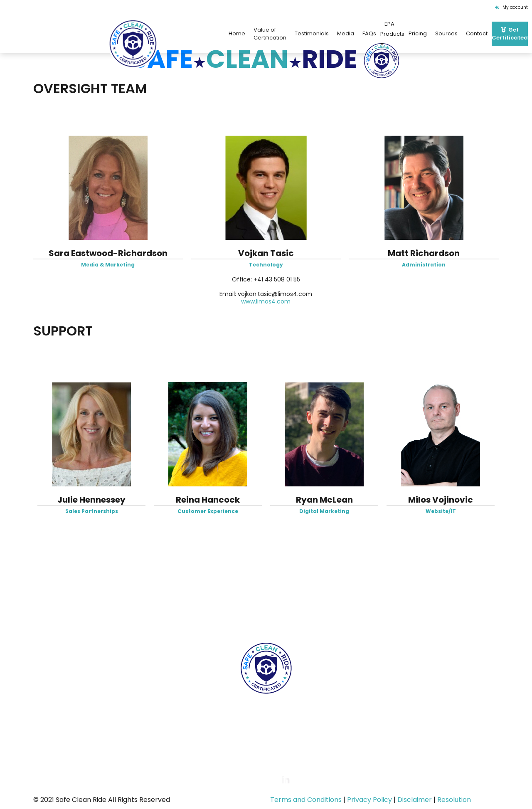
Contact (477, 33)
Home (55, 617)
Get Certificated (468, 617)
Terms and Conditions (306, 800)
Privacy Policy (369, 800)
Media (346, 33)
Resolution (454, 800)
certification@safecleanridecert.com (285, 740)
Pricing (418, 33)
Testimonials (312, 33)
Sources (446, 33)
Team (195, 617)
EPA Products (392, 33)
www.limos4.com (266, 301)
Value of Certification (270, 34)
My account (511, 7)
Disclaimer (415, 800)
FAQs (369, 33)
